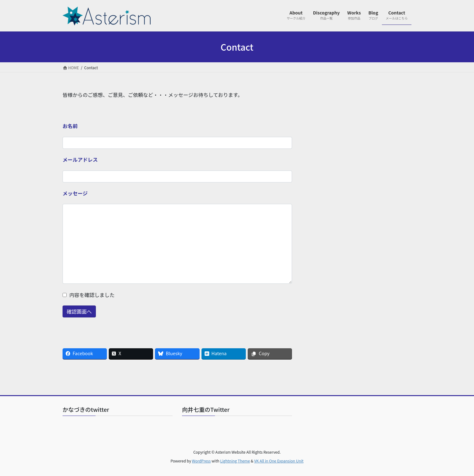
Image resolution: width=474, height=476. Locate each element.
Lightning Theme (235, 461)
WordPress (201, 461)
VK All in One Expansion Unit (279, 461)
